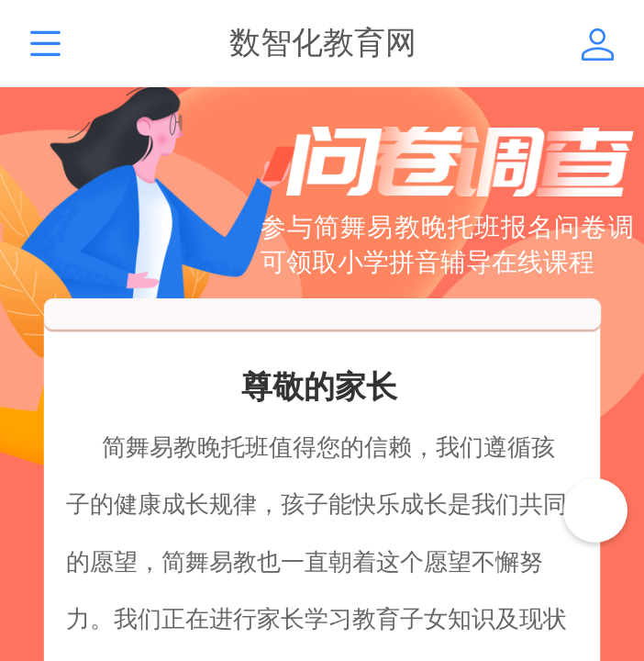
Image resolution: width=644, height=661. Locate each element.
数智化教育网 (323, 43)
